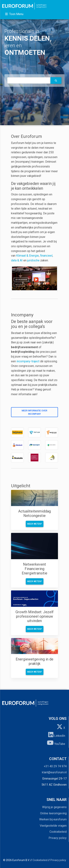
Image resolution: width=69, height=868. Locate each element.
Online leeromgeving (53, 813)
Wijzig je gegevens (54, 807)
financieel (46, 256)
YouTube (56, 743)
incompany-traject (28, 361)
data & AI (17, 260)
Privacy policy (58, 838)
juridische (33, 260)
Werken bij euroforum (53, 819)
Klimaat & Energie (28, 256)
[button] (56, 81)
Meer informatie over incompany (34, 412)
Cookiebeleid (58, 832)
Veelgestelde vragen (53, 826)
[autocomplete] (29, 80)
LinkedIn (57, 735)
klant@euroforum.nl (54, 772)
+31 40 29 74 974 (55, 766)
